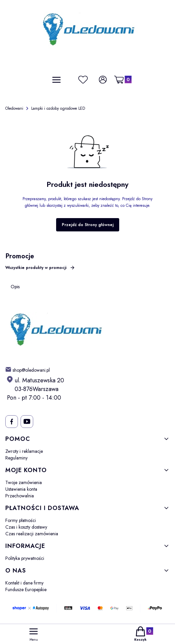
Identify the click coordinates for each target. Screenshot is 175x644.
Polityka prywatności (25, 558)
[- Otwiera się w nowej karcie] (11, 422)
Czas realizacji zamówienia (32, 534)
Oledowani (14, 108)
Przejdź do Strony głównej (88, 225)
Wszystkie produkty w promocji (40, 268)
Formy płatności (21, 520)
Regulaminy (16, 458)
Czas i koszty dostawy (26, 527)
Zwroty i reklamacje (24, 451)
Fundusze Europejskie (26, 589)
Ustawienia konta (21, 489)
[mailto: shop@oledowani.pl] (28, 370)
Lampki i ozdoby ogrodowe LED (58, 108)
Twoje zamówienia (24, 482)
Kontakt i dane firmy (24, 583)
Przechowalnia (20, 496)
